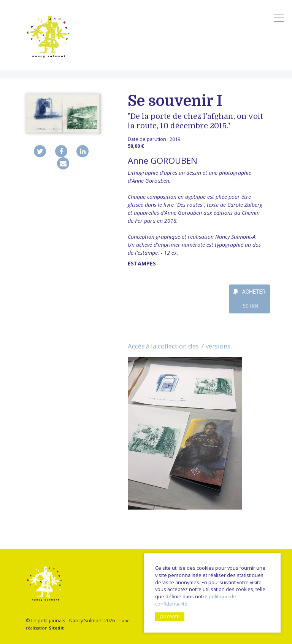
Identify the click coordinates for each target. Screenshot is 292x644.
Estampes (142, 263)
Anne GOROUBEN (163, 161)
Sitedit (56, 628)
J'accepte (170, 616)
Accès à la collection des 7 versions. (180, 346)
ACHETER (249, 301)
